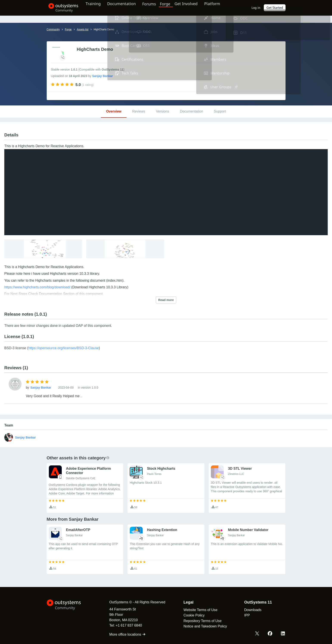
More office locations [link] (125, 634)
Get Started (275, 8)
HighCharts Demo (104, 29)
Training (96, 8)
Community (53, 29)
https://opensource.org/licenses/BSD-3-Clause (63, 348)
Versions (163, 111)
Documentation (125, 8)
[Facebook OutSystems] (271, 634)
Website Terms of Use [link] (198, 610)
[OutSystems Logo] (68, 605)
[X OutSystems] (258, 634)
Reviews (139, 111)
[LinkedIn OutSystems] (283, 634)
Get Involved (190, 8)
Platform (217, 8)
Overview (114, 111)
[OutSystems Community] (62, 8)
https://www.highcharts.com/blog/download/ (37, 287)
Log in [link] (256, 8)
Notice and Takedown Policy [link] (203, 626)
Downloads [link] (250, 610)
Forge (170, 8)
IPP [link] (244, 615)
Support (220, 111)
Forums (154, 8)
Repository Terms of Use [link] (200, 621)
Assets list (83, 29)
